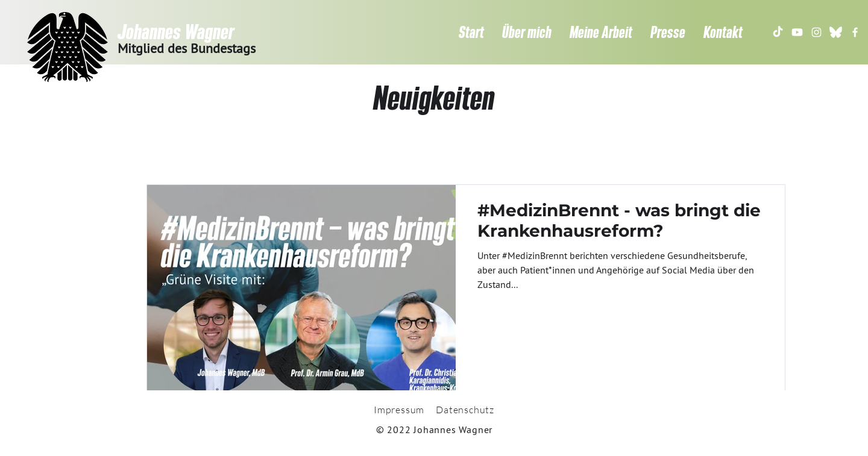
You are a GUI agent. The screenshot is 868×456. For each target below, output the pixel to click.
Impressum (399, 410)
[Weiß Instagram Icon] (816, 32)
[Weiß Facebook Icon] (855, 32)
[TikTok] (778, 32)
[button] (527, 32)
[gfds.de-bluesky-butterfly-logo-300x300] (836, 32)
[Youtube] (797, 32)
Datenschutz (465, 410)
